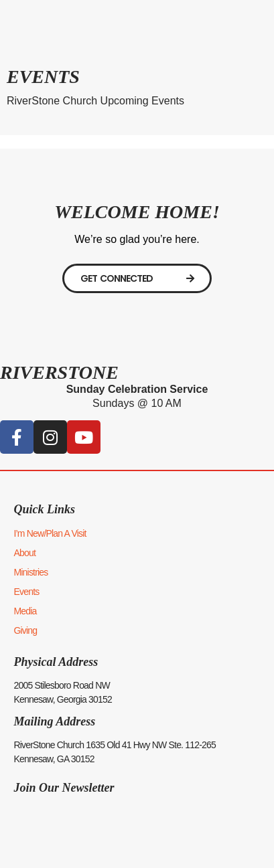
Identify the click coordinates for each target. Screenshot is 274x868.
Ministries (30, 572)
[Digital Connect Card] (137, 278)
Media (25, 611)
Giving (25, 630)
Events (26, 592)
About (24, 553)
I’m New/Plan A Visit (50, 533)
